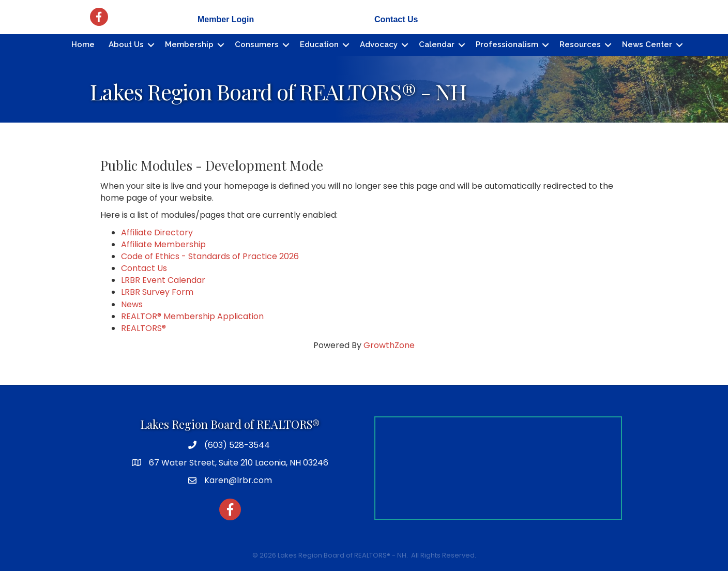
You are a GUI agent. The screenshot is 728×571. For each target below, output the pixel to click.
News (132, 304)
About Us (126, 44)
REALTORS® (143, 328)
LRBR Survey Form (157, 292)
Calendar (437, 44)
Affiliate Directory (157, 232)
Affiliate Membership (163, 244)
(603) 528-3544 (237, 445)
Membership (189, 44)
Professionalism (507, 44)
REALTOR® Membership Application (192, 316)
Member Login (226, 19)
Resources (580, 44)
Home (83, 44)
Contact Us (396, 19)
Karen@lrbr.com (238, 480)
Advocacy (379, 44)
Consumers (257, 44)
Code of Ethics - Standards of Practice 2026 (210, 256)
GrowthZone (389, 345)
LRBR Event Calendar (163, 280)
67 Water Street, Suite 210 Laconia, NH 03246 (239, 463)
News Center (647, 44)
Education (319, 44)
